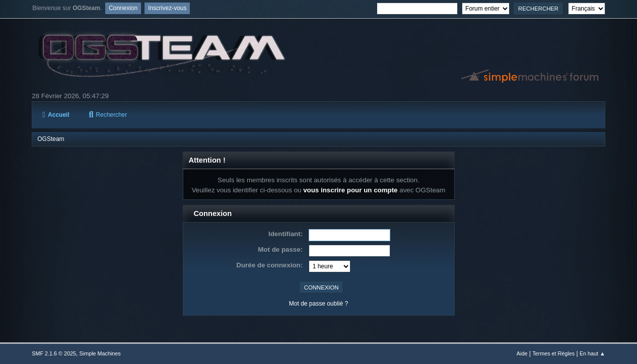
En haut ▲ (592, 353)
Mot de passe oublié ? (318, 304)
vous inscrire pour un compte (350, 190)
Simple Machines (100, 353)
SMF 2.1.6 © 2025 (54, 353)
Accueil (56, 115)
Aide (522, 353)
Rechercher (108, 115)
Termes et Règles (553, 353)
